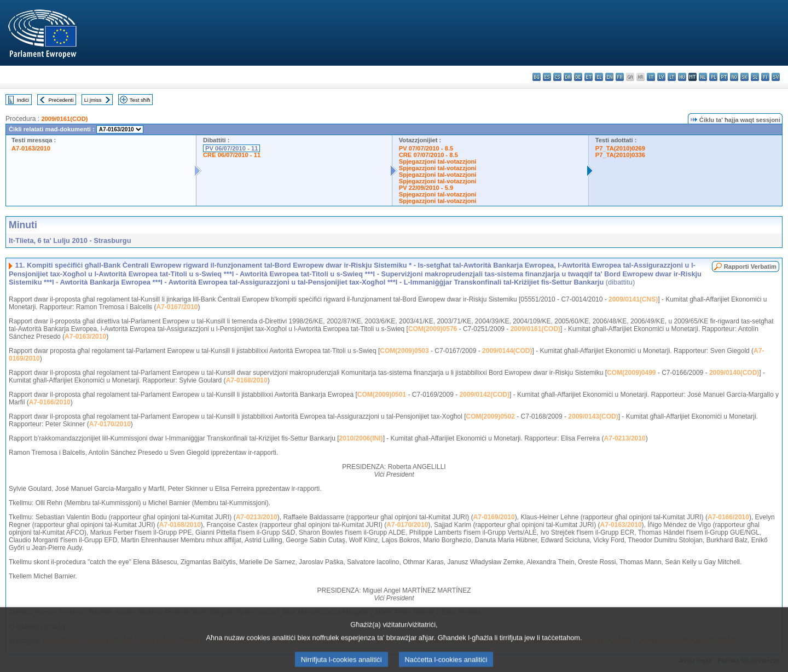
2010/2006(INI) (361, 438)
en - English (609, 77)
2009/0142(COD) (485, 395)
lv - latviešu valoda (661, 77)
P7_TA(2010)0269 (620, 148)
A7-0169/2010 (494, 517)
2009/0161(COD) (64, 119)
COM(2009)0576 (433, 329)
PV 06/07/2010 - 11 (231, 148)
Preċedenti (61, 100)
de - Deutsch (578, 77)
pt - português (724, 77)
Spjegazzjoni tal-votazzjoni (438, 161)
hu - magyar (682, 77)
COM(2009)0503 (404, 351)
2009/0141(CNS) (633, 299)
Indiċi (23, 100)
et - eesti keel (589, 77)
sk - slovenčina (744, 77)
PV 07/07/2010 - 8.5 (426, 148)
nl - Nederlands (703, 77)
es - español (547, 77)
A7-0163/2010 (31, 148)
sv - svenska (776, 77)
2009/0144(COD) (507, 351)
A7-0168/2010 (247, 380)
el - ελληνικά (599, 77)
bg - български (537, 77)
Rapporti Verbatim (750, 267)
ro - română (734, 77)
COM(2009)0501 (382, 395)
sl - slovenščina (755, 77)
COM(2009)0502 (491, 416)
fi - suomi (765, 77)
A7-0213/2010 (625, 438)
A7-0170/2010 (110, 424)
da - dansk (568, 77)
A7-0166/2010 (50, 402)
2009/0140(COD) (734, 373)
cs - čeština (557, 77)
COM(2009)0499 (631, 373)
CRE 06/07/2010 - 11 (232, 155)
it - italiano (651, 77)
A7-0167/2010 (177, 307)
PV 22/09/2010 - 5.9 (426, 188)
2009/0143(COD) (593, 416)
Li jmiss (93, 100)
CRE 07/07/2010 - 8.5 (428, 155)
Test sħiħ (140, 100)
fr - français (620, 77)
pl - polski (713, 77)
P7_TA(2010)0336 (620, 155)
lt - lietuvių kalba (672, 77)
